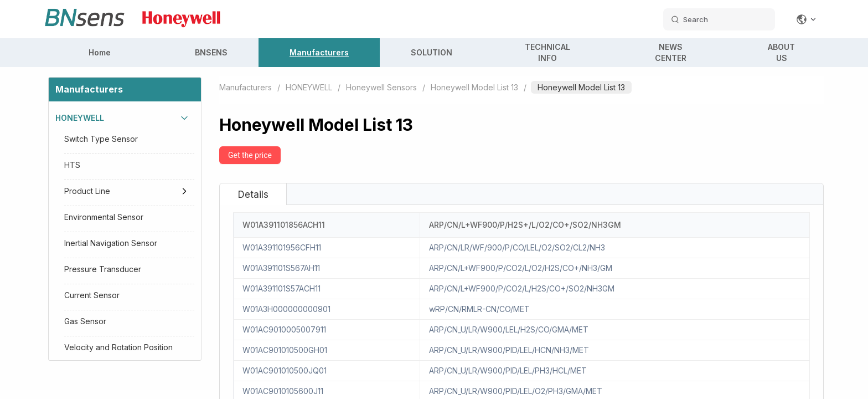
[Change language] (807, 19)
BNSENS (211, 52)
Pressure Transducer (103, 269)
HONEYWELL (80, 118)
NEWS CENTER (671, 52)
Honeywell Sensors (381, 87)
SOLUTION (432, 52)
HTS (72, 165)
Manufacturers (319, 52)
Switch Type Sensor (101, 139)
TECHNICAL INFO (547, 52)
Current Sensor (92, 295)
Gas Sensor (85, 321)
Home (100, 52)
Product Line (87, 191)
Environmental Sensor (104, 217)
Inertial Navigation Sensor (111, 243)
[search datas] (719, 19)
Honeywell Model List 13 (474, 87)
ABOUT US (781, 52)
